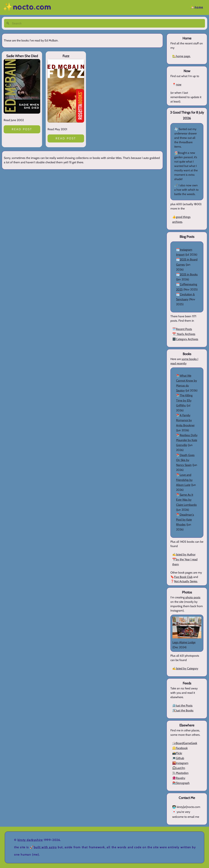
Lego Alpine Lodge (184, 642)
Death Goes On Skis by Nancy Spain (185, 460)
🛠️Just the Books (183, 710)
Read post (22, 129)
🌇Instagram (180, 763)
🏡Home (197, 7)
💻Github (178, 758)
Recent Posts (184, 329)
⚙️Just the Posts (182, 706)
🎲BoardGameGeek (185, 743)
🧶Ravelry (179, 778)
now (179, 84)
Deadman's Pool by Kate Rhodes (185, 520)
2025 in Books (189, 274)
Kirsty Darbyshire (30, 840)
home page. (183, 56)
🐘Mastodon (180, 773)
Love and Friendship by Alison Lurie (184, 480)
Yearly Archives (186, 334)
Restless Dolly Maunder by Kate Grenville (187, 440)
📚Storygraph (181, 783)
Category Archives (187, 339)
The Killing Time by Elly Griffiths (184, 400)
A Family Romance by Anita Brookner (185, 420)
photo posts (193, 597)
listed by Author (186, 554)
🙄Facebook (180, 748)
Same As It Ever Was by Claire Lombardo (186, 500)
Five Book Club (183, 577)
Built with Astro (45, 847)
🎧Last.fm (179, 768)
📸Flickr (177, 753)
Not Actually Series (186, 581)
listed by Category (187, 668)
